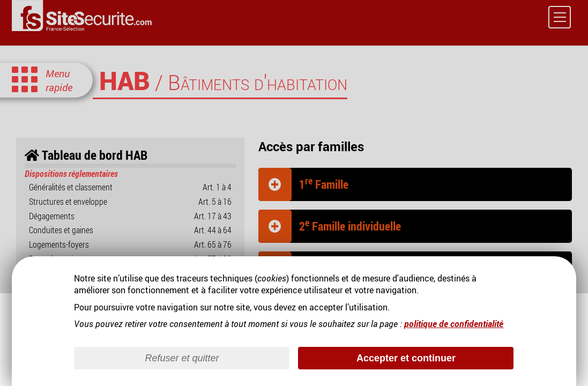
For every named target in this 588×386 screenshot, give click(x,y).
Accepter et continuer (406, 358)
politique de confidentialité (454, 323)
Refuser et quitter (182, 358)
